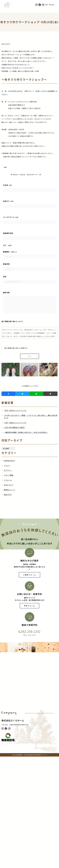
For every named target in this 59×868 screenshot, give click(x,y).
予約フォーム (29, 606)
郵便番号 (29, 254)
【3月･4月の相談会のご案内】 (15, 427)
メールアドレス (29, 220)
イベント (7, 465)
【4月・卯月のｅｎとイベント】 (15, 410)
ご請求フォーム (30, 575)
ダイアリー (8, 470)
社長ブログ (8, 495)
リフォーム (8, 480)
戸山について (9, 485)
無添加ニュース (9, 490)
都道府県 (29, 267)
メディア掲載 (8, 475)
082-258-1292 (31, 631)
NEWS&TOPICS (9, 461)
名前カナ (29, 204)
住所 (29, 279)
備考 (29, 303)
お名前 (29, 188)
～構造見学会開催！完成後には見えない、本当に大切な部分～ (26, 432)
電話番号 (29, 236)
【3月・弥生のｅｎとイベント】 (15, 423)
